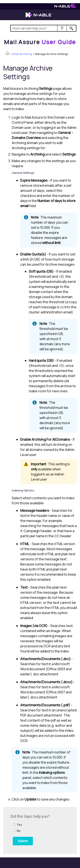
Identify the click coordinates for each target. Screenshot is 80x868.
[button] (62, 28)
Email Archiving (22, 54)
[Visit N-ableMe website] (65, 7)
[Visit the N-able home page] (39, 17)
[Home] (40, 42)
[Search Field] (43, 28)
